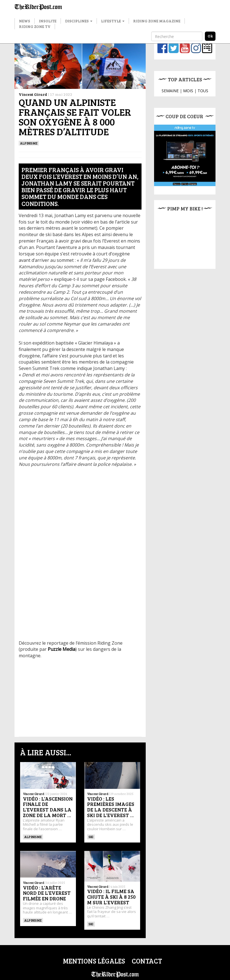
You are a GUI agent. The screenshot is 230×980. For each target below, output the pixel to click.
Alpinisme (29, 143)
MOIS (188, 91)
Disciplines (79, 21)
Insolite (48, 21)
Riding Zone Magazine (157, 21)
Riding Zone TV (35, 26)
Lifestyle (113, 21)
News (25, 21)
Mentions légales (94, 961)
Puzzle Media (62, 649)
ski (91, 837)
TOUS (203, 91)
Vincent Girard (33, 94)
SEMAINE (170, 91)
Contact (147, 961)
